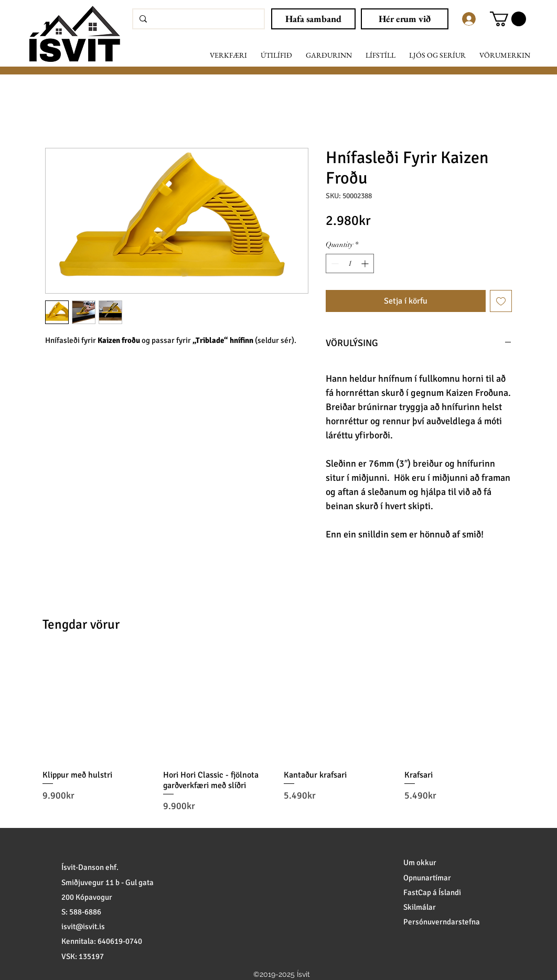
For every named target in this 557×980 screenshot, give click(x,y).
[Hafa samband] (313, 19)
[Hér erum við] (405, 19)
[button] (508, 19)
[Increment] (366, 263)
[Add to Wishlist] (501, 301)
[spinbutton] (350, 263)
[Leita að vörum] (197, 19)
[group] (278, 732)
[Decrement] (334, 263)
